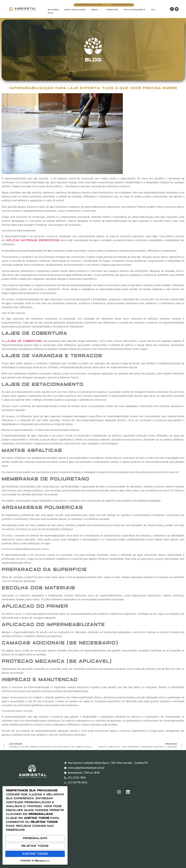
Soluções (53, 10)
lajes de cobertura (24, 341)
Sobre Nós (112, 10)
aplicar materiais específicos (33, 240)
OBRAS (96, 10)
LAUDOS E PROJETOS (121, 5)
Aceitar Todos (35, 854)
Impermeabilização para (91, 5)
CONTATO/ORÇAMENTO (135, 10)
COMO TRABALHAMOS (75, 10)
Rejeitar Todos (35, 847)
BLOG (50, 13)
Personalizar (35, 840)
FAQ (153, 10)
